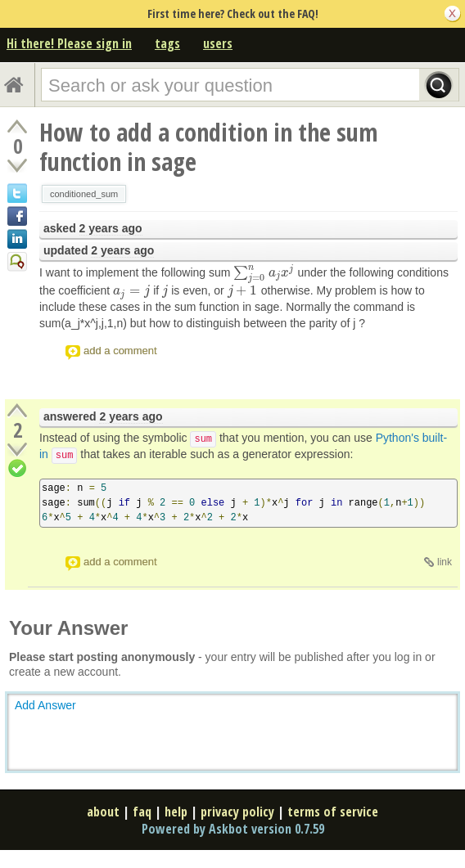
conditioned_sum (84, 194)
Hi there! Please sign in (69, 43)
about (103, 812)
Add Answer (45, 705)
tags (167, 43)
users (218, 43)
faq (142, 812)
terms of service (333, 812)
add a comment (120, 351)
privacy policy (237, 812)
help (176, 812)
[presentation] (264, 272)
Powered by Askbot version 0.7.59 (233, 829)
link (445, 562)
